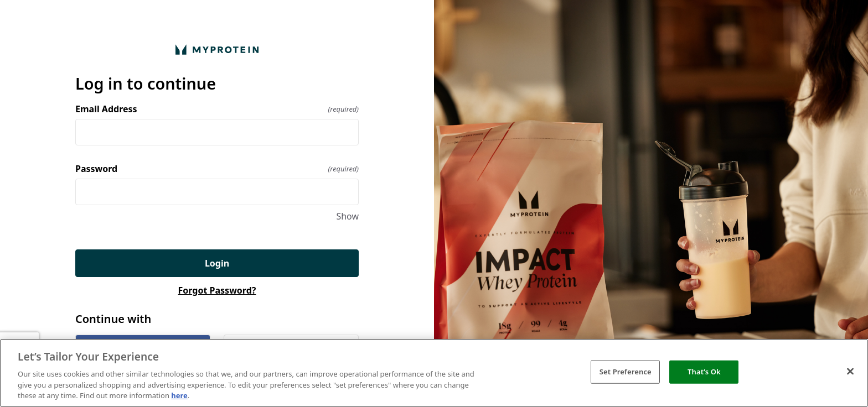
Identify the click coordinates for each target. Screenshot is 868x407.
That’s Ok (704, 372)
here (179, 395)
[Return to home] (217, 49)
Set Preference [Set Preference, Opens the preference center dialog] (626, 372)
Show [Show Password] (347, 216)
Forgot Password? (217, 290)
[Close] (850, 372)
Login (217, 263)
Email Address (217, 109)
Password (217, 169)
